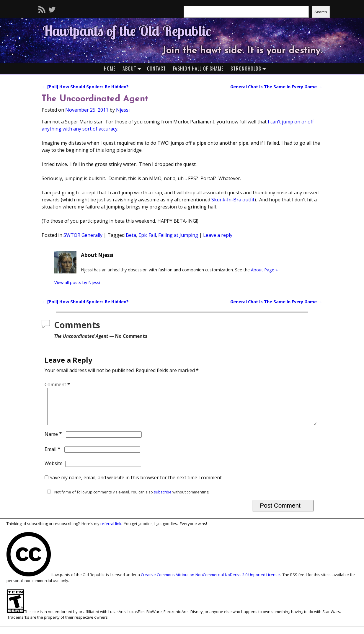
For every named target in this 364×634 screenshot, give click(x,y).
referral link (111, 531)
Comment (58, 384)
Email (53, 456)
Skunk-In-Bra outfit (233, 200)
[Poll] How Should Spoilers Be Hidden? (85, 87)
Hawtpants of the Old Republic (127, 31)
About (133, 68)
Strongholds (249, 68)
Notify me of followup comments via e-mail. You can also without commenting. (127, 499)
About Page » (264, 270)
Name (54, 441)
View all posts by (77, 282)
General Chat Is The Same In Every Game (276, 87)
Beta (131, 235)
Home (110, 69)
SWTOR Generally (83, 235)
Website (54, 470)
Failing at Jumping (178, 235)
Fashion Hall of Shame (198, 69)
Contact (156, 69)
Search (321, 12)
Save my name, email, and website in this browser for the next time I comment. (136, 485)
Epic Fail (147, 235)
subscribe (163, 499)
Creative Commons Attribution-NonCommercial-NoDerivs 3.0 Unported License (210, 582)
